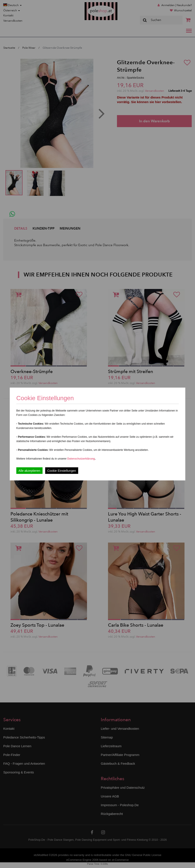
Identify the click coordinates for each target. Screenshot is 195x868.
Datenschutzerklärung (81, 459)
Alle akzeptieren (30, 471)
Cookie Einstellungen (62, 471)
